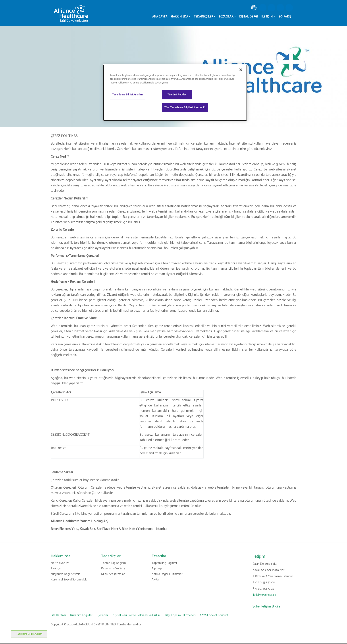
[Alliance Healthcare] (71, 14)
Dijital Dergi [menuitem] (249, 17)
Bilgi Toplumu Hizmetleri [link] (180, 615)
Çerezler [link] (103, 615)
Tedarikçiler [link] (111, 556)
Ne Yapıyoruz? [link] (60, 563)
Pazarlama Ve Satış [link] (113, 569)
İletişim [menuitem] (267, 17)
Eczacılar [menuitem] (226, 17)
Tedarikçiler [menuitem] (204, 17)
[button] (263, 8)
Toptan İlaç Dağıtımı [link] (114, 563)
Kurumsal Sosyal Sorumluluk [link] (69, 580)
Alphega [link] (157, 569)
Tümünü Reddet (177, 95)
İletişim (259, 556)
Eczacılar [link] (159, 556)
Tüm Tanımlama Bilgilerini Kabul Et (185, 107)
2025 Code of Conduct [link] (214, 615)
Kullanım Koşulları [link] (82, 615)
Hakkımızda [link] (61, 556)
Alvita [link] (155, 580)
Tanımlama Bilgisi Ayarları (18, 634)
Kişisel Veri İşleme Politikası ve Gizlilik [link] (137, 615)
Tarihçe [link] (56, 569)
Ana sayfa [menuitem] (160, 17)
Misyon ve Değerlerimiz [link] (65, 574)
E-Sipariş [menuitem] (285, 17)
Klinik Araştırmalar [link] (113, 574)
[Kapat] (241, 70)
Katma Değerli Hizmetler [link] (167, 574)
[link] (254, 8)
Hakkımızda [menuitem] (179, 17)
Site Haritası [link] (58, 615)
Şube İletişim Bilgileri (267, 606)
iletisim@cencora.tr (264, 595)
